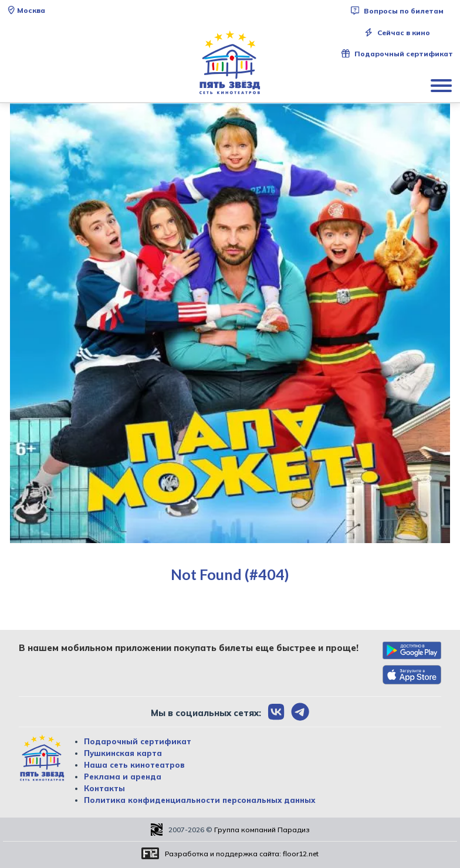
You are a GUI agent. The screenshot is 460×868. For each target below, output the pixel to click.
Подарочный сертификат (397, 54)
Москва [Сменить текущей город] (26, 10)
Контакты (104, 788)
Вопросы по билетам (397, 11)
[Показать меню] (442, 85)
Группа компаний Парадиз (262, 830)
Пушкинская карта (123, 753)
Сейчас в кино (397, 33)
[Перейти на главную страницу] (230, 63)
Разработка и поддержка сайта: (242, 854)
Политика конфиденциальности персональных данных (199, 800)
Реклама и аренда (123, 777)
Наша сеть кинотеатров (134, 765)
